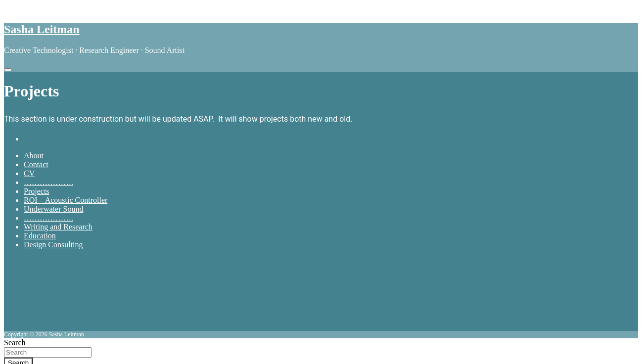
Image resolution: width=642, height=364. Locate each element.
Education (40, 236)
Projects (37, 191)
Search (15, 342)
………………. (48, 182)
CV (29, 173)
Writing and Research (58, 227)
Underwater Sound (53, 209)
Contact (36, 164)
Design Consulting (53, 245)
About (34, 156)
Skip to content (28, 8)
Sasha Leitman (42, 29)
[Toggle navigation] (8, 70)
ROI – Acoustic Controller (66, 200)
